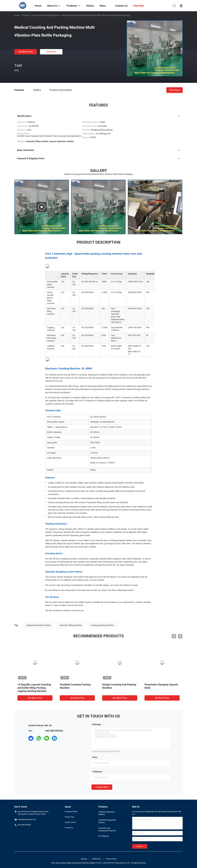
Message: (97, 724)
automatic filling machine (71, 625)
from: (95, 757)
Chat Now (51, 52)
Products (26, 15)
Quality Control (70, 822)
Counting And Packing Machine (46, 15)
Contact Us (69, 828)
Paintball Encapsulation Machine (107, 821)
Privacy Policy (111, 859)
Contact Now (102, 787)
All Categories (104, 836)
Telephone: (98, 772)
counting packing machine (102, 625)
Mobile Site (96, 859)
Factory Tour (70, 817)
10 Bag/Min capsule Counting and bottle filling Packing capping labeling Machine (34, 688)
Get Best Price (26, 52)
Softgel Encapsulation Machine (107, 813)
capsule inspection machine (39, 625)
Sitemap (84, 859)
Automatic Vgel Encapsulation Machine (107, 829)
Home (17, 15)
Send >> (140, 846)
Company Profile (71, 812)
